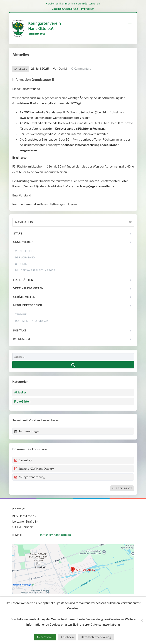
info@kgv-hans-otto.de (55, 535)
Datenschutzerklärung (65, 9)
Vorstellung (24, 251)
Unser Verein (23, 242)
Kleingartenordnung (30, 477)
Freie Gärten (23, 280)
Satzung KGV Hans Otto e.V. (34, 469)
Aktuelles (21, 69)
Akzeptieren (45, 637)
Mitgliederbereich (28, 305)
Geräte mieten (24, 297)
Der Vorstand (25, 257)
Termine (21, 314)
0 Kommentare (81, 69)
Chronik (21, 264)
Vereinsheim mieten (28, 288)
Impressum (88, 9)
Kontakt (20, 331)
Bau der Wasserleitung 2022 (35, 270)
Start (18, 234)
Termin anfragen (27, 431)
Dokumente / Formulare (32, 321)
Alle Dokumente (122, 488)
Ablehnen (67, 637)
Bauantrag (23, 460)
